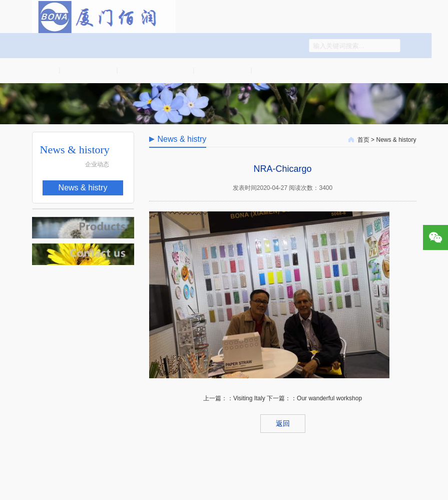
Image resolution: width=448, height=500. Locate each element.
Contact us (283, 71)
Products (221, 71)
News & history (154, 71)
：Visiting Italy (246, 398)
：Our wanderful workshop (326, 398)
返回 (283, 423)
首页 (37, 71)
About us (87, 71)
